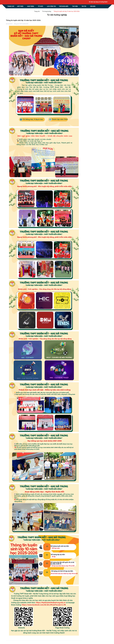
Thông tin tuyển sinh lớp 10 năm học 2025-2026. (23, 20)
